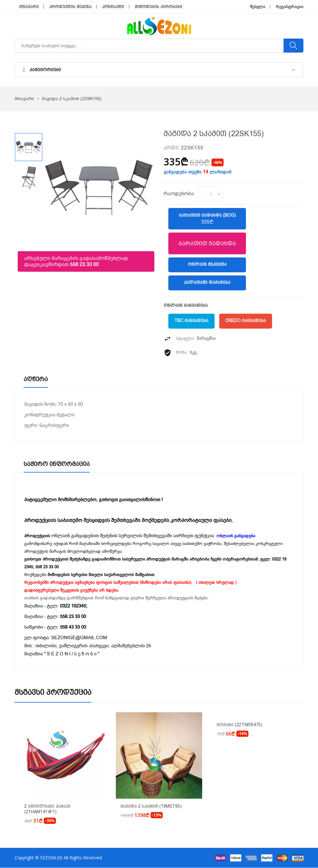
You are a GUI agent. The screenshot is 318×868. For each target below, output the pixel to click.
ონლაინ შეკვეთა (207, 265)
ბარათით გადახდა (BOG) (207, 219)
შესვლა (258, 7)
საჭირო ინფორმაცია (57, 464)
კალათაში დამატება (207, 283)
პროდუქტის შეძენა (70, 7)
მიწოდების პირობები (159, 7)
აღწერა (36, 379)
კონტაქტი (113, 7)
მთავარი (29, 7)
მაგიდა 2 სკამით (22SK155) (72, 99)
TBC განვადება (192, 321)
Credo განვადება (246, 321)
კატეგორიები (42, 70)
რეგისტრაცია (290, 7)
